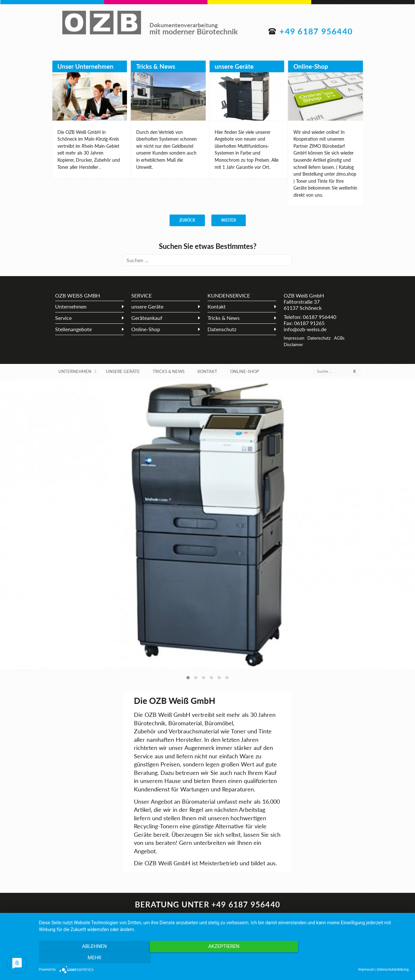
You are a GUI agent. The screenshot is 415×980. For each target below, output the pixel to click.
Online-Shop (311, 66)
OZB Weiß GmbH (102, 23)
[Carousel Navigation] (207, 220)
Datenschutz (222, 329)
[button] (188, 678)
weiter (229, 220)
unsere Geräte (234, 66)
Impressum (294, 338)
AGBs (339, 338)
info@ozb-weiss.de (305, 329)
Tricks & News (156, 66)
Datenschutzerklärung (393, 969)
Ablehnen (94, 958)
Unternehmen (71, 306)
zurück (187, 220)
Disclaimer (293, 344)
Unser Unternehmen (85, 66)
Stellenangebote (73, 329)
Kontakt (217, 306)
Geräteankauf (147, 318)
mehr (353, 958)
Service (63, 318)
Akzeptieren (224, 958)
